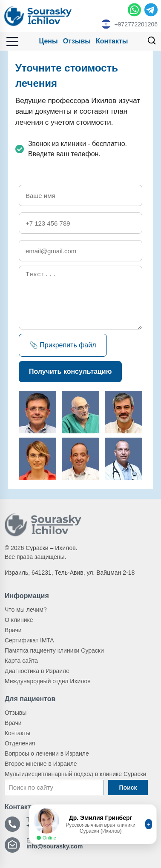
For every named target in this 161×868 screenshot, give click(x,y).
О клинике (19, 620)
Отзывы (77, 44)
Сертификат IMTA (29, 640)
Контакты (112, 44)
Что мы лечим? (26, 610)
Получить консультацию (70, 371)
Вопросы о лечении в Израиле (47, 753)
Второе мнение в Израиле (41, 764)
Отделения (20, 743)
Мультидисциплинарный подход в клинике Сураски (76, 774)
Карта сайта (21, 661)
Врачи (13, 630)
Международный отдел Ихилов (48, 681)
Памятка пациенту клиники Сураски (54, 650)
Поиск (128, 788)
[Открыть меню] (12, 44)
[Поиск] (152, 44)
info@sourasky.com (55, 846)
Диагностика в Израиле (37, 671)
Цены (49, 44)
